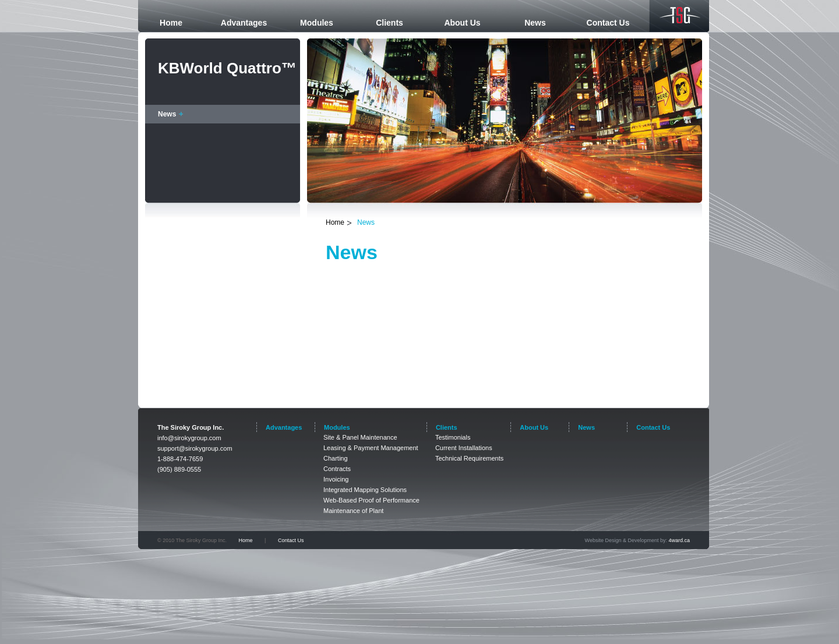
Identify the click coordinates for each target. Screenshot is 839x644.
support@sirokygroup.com (195, 448)
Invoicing (336, 479)
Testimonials (453, 437)
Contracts (337, 469)
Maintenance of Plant (353, 511)
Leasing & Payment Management (371, 448)
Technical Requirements (469, 458)
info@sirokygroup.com (189, 438)
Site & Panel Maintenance (360, 437)
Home (335, 222)
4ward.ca (679, 540)
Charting (336, 458)
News (167, 114)
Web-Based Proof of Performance (371, 500)
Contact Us (291, 540)
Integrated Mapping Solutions (365, 490)
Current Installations (464, 448)
